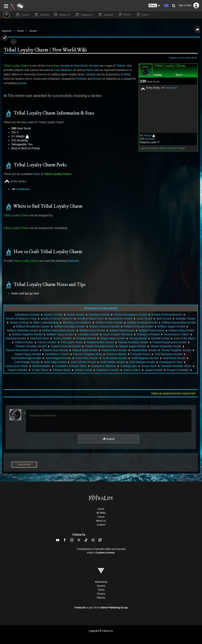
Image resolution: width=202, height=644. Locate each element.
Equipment (7, 31)
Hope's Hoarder (18, 370)
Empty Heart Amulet (113, 338)
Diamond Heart (40, 338)
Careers (101, 586)
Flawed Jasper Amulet (132, 346)
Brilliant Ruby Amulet (181, 330)
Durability (150, 139)
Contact (101, 525)
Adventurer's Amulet (27, 315)
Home (101, 509)
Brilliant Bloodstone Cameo (33, 326)
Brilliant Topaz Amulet (60, 334)
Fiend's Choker (47, 342)
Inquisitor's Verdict (108, 370)
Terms (101, 590)
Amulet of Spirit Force (90, 319)
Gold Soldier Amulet (112, 362)
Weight (148, 135)
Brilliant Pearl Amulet (152, 330)
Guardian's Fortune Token (71, 366)
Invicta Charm (132, 370)
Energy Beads (138, 338)
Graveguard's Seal (171, 362)
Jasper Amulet (154, 370)
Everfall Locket (160, 338)
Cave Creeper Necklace (118, 334)
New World (81, 66)
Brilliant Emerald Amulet (139, 326)
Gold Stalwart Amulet (142, 362)
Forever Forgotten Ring (87, 354)
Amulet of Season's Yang (21, 319)
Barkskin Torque (186, 319)
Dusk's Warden (63, 338)
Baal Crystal (164, 319)
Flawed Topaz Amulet (28, 354)
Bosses (97, 79)
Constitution (171, 88)
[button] (154, 6)
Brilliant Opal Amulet (122, 330)
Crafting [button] (105, 15)
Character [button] (62, 15)
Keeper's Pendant (178, 370)
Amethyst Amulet (99, 315)
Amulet (158, 75)
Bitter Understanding (46, 322)
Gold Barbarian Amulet (168, 354)
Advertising (101, 582)
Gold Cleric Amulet (87, 358)
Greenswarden (41, 366)
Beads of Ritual (19, 322)
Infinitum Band (62, 370)
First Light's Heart (72, 342)
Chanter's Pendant (148, 334)
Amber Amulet (76, 315)
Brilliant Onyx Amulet (92, 330)
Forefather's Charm (57, 354)
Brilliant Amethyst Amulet (142, 322)
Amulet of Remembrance (167, 315)
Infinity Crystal (83, 370)
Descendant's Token (177, 334)
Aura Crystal (144, 319)
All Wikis (101, 513)
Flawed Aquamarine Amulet (170, 342)
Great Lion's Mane (17, 366)
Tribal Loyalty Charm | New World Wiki (45, 50)
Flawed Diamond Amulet (66, 346)
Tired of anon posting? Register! (173, 394)
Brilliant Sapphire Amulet (27, 334)
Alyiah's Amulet (53, 315)
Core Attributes (63, 70)
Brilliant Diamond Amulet (104, 326)
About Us (101, 521)
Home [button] (23, 15)
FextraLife (80, 608)
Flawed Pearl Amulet (114, 350)
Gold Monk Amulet (174, 358)
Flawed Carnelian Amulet (31, 346)
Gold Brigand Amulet (58, 358)
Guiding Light (129, 366)
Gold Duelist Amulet (115, 358)
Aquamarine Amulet (120, 319)
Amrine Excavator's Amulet (130, 315)
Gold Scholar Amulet (83, 362)
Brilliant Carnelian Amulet (69, 326)
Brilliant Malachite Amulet (22, 330)
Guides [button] (143, 15)
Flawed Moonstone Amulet (22, 350)
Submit (108, 439)
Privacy (101, 594)
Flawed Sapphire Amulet (176, 350)
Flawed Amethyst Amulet (133, 342)
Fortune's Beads (116, 354)
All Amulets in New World (101, 308)
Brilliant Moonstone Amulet (59, 330)
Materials (73, 261)
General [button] (41, 15)
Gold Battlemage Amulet (26, 358)
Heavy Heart (149, 366)
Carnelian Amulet (88, 334)
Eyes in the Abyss (185, 338)
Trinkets (20, 31)
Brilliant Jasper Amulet (171, 326)
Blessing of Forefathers (77, 322)
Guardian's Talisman (104, 366)
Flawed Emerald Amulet (100, 346)
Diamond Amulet (16, 338)
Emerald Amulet (86, 338)
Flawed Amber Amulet (100, 342)
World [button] (124, 15)
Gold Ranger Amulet (27, 362)
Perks (89, 70)
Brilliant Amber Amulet (109, 322)
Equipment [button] (84, 15)
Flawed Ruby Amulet (144, 350)
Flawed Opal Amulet (85, 350)
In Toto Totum (40, 370)
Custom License (105, 553)
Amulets (33, 31)
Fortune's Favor (140, 354)
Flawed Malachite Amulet (166, 346)
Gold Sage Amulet (55, 362)
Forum (101, 517)
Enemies (81, 79)
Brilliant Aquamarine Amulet (179, 322)
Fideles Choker (24, 342)
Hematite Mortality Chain (176, 366)
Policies (101, 598)
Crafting (125, 74)
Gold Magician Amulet (145, 358)
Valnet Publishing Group (114, 608)
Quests (22, 83)
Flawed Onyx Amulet (55, 350)
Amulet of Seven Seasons (57, 319)
